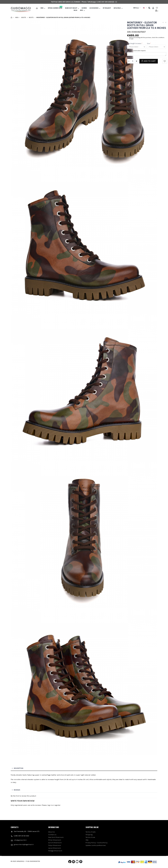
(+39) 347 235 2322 (104, 2)
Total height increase (135, 43)
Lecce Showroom (55, 848)
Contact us (52, 835)
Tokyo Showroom (55, 845)
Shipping (89, 835)
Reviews (17, 790)
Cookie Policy (102, 843)
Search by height (71, 8)
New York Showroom (56, 837)
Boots (24, 17)
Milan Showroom (55, 840)
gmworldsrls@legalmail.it (24, 844)
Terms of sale (91, 832)
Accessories (94, 8)
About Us (52, 832)
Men (42, 8)
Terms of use (90, 837)
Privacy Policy (91, 843)
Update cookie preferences (96, 845)
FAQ (87, 840)
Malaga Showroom (55, 851)
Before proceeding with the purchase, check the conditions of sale (147, 38)
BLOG (75, 10)
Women (84, 8)
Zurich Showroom (55, 843)
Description (19, 768)
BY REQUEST (107, 8)
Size (149, 43)
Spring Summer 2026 (55, 8)
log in (50, 805)
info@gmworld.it (20, 840)
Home (12, 17)
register (57, 805)
